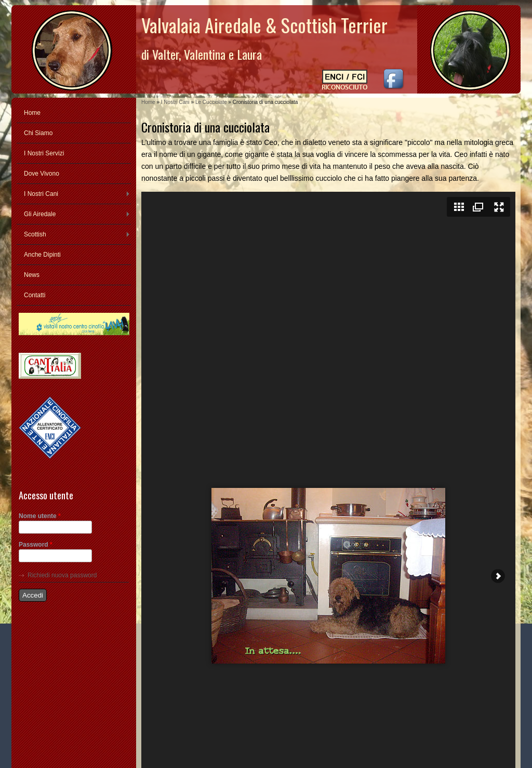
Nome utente (40, 516)
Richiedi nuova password (62, 575)
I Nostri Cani (175, 102)
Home (148, 102)
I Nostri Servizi (44, 153)
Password (36, 545)
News (32, 275)
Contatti (35, 295)
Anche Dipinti (42, 255)
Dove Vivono (42, 174)
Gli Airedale (40, 214)
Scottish (35, 234)
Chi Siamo (38, 133)
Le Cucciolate (211, 102)
